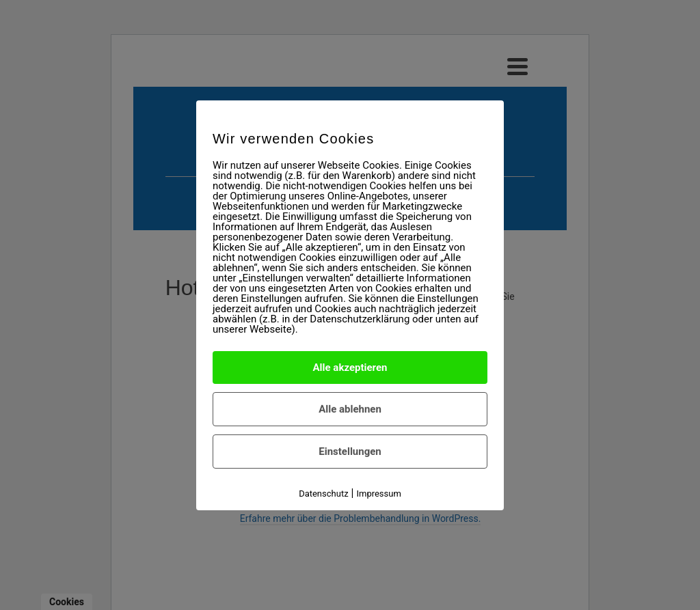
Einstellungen (350, 452)
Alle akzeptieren (350, 368)
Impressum (378, 494)
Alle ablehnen (350, 409)
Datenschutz (323, 494)
